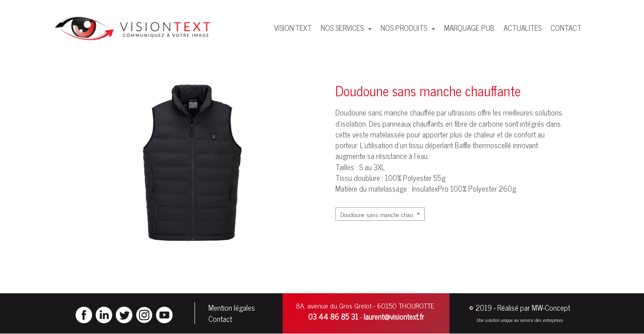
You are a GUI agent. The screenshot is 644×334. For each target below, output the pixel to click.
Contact (220, 319)
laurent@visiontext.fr (394, 317)
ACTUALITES (523, 28)
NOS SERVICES (343, 28)
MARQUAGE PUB (469, 28)
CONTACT (566, 28)
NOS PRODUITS (405, 28)
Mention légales (232, 308)
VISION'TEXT (293, 28)
